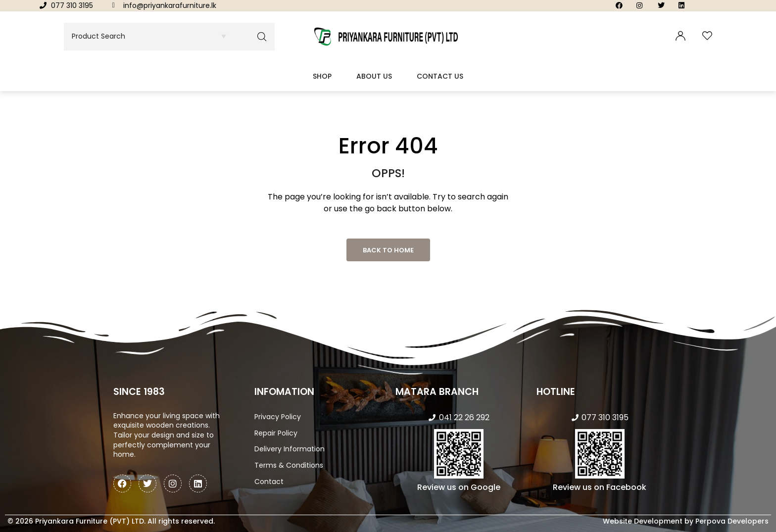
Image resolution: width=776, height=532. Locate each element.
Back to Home (388, 250)
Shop (322, 76)
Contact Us (440, 76)
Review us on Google (459, 487)
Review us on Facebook (600, 487)
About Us (374, 76)
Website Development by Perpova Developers (686, 521)
